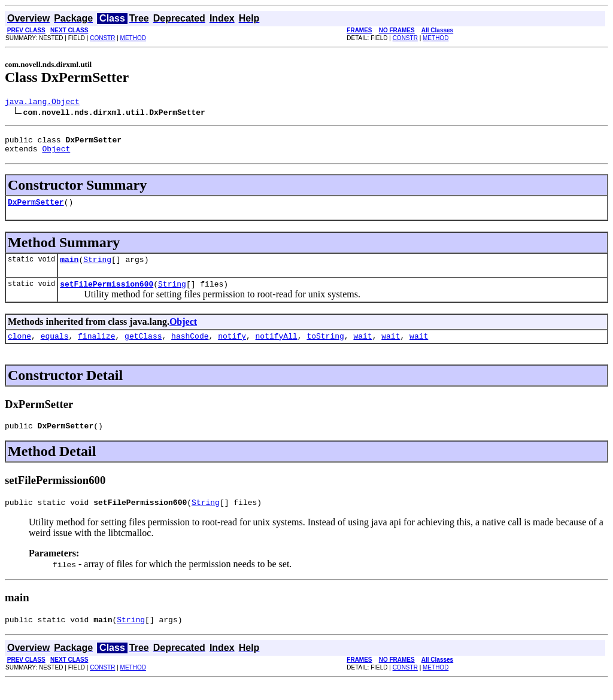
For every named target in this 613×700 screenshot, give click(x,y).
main (69, 268)
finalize (96, 348)
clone (19, 348)
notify (232, 348)
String (97, 268)
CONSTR (102, 38)
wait (362, 348)
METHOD (133, 38)
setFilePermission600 (107, 294)
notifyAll (277, 348)
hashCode (190, 348)
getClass (143, 348)
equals (55, 348)
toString (325, 348)
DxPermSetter (36, 209)
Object (56, 154)
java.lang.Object (42, 103)
